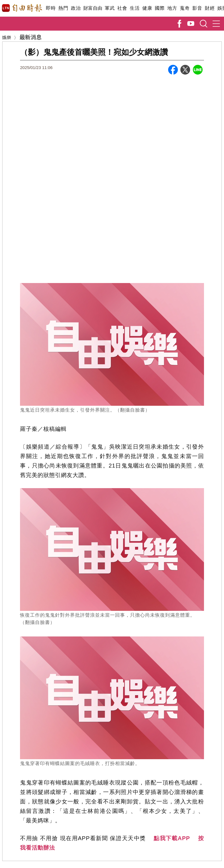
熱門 (63, 8)
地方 (172, 8)
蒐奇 (185, 8)
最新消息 (31, 37)
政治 (76, 8)
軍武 (110, 8)
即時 (51, 8)
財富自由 (93, 8)
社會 (122, 8)
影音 (197, 8)
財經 (210, 8)
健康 (147, 8)
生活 (135, 8)
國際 (160, 8)
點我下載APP (172, 838)
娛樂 (7, 37)
